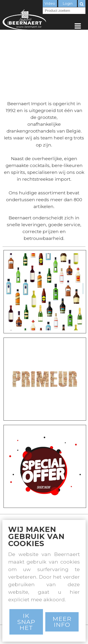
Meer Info (62, 622)
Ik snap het (26, 622)
